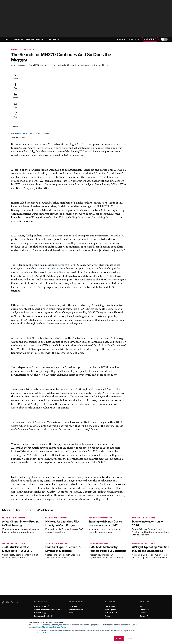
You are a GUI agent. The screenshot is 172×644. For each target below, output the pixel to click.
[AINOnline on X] (12, 603)
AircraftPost (40, 613)
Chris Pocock (35, 75)
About (142, 606)
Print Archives (110, 606)
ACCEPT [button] (119, 639)
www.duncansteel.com (82, 228)
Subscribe (150, 39)
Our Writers (144, 610)
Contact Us (144, 616)
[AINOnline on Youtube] (7, 603)
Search (133, 39)
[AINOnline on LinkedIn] (17, 603)
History (143, 613)
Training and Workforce (23, 50)
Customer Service (76, 610)
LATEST (8, 39)
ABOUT (121, 39)
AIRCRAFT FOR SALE (36, 39)
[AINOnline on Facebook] (3, 603)
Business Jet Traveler (43, 616)
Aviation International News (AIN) (48, 610)
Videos (107, 616)
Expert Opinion (110, 610)
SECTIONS (54, 39)
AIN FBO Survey (41, 606)
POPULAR (19, 39)
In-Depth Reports (111, 613)
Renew (72, 613)
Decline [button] (129, 639)
